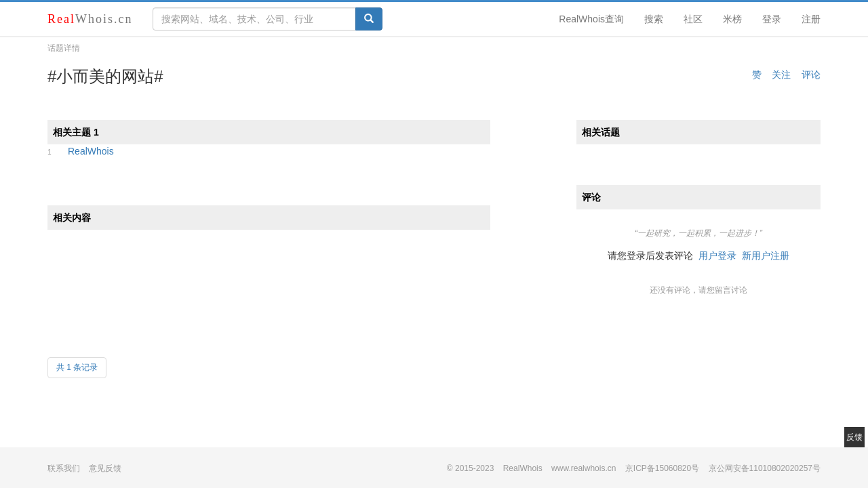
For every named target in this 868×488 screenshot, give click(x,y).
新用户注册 (766, 256)
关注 (781, 75)
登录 (772, 19)
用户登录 (717, 256)
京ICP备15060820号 (662, 468)
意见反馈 (105, 468)
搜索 (654, 19)
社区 (693, 19)
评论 (811, 75)
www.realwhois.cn (584, 468)
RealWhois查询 (591, 19)
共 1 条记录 (77, 367)
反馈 (854, 437)
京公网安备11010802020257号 (765, 468)
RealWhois (91, 151)
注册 (811, 19)
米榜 (732, 19)
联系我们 (64, 468)
